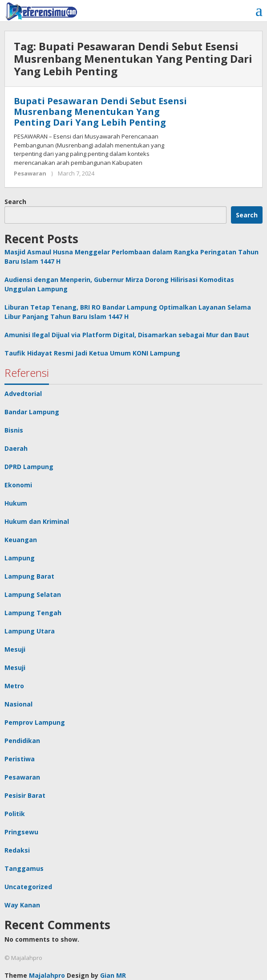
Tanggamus (24, 868)
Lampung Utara (30, 631)
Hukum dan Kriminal (37, 521)
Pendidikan (22, 741)
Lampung (20, 558)
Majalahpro (47, 975)
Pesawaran (30, 173)
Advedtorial (23, 394)
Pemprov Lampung (35, 722)
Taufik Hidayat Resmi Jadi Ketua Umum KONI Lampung (92, 353)
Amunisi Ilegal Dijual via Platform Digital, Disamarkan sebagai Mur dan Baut (127, 335)
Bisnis (14, 430)
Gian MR (113, 975)
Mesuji (15, 649)
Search (15, 202)
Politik (15, 814)
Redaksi (17, 850)
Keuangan (21, 540)
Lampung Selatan (33, 594)
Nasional (18, 704)
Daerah (16, 448)
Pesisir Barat (25, 795)
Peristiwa (20, 759)
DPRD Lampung (29, 467)
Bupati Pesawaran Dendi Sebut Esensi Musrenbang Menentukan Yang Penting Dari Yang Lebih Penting (100, 112)
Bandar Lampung (32, 412)
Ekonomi (18, 485)
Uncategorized (28, 887)
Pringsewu (21, 832)
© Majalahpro (23, 958)
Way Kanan (22, 905)
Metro (14, 686)
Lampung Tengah (33, 613)
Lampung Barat (29, 576)
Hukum (16, 503)
